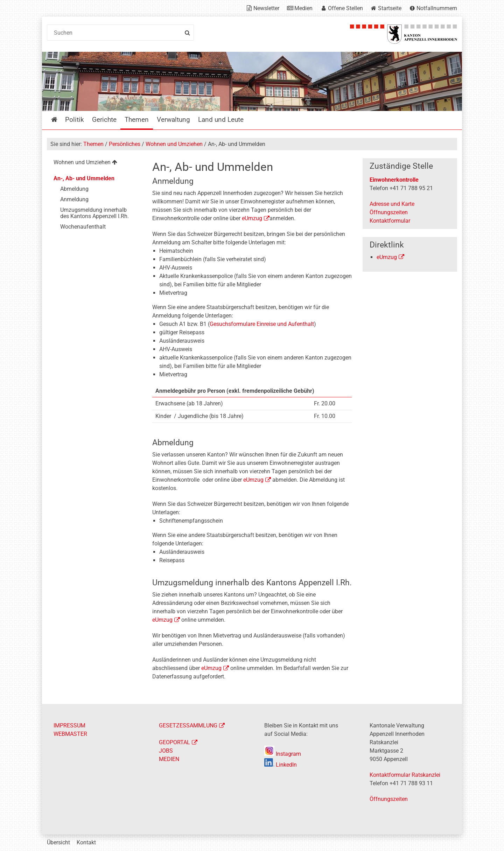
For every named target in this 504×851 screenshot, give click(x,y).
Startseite (390, 8)
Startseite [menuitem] (59, 120)
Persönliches (125, 144)
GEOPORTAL (174, 742)
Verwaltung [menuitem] (173, 120)
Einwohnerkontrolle (394, 180)
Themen (93, 144)
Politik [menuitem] (75, 120)
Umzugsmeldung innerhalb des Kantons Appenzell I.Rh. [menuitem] (94, 213)
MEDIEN (169, 759)
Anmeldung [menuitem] (74, 199)
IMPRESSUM (69, 726)
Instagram (283, 754)
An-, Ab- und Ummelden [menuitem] (84, 178)
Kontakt (86, 842)
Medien (303, 8)
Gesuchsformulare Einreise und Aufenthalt (262, 324)
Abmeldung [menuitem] (74, 189)
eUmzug (252, 218)
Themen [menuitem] (137, 120)
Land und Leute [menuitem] (221, 120)
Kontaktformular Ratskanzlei (405, 775)
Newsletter (266, 8)
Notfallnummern (437, 8)
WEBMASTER (70, 734)
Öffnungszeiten (389, 212)
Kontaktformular (390, 221)
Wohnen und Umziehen (174, 144)
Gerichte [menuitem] (104, 120)
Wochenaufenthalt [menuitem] (83, 227)
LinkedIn (281, 765)
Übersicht (58, 842)
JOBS (166, 751)
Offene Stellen (345, 8)
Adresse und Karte (392, 204)
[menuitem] (94, 163)
